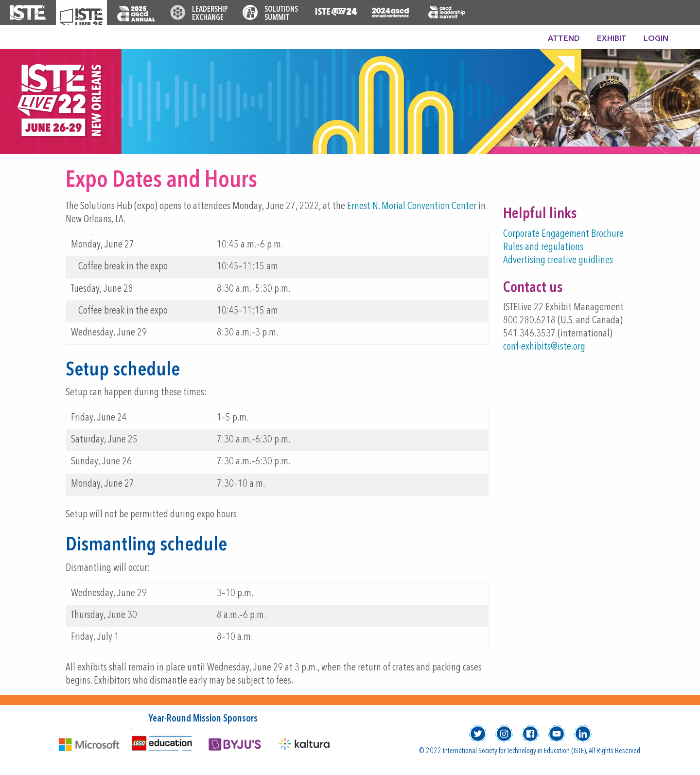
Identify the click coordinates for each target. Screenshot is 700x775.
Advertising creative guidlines (558, 260)
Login (656, 39)
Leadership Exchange (210, 14)
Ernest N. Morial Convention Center (412, 206)
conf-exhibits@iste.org (544, 347)
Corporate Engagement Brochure (563, 234)
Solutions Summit (281, 14)
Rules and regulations (543, 247)
